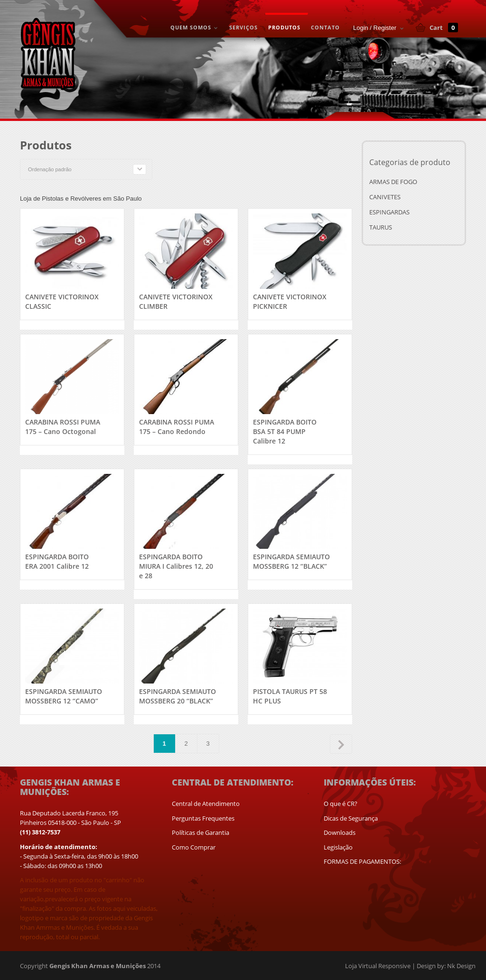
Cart (444, 28)
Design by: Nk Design (446, 966)
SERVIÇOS (243, 27)
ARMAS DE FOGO (393, 182)
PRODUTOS (284, 27)
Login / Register (375, 28)
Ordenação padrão (50, 169)
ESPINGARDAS (389, 212)
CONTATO (325, 27)
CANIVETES (385, 197)
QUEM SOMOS (193, 28)
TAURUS (381, 227)
